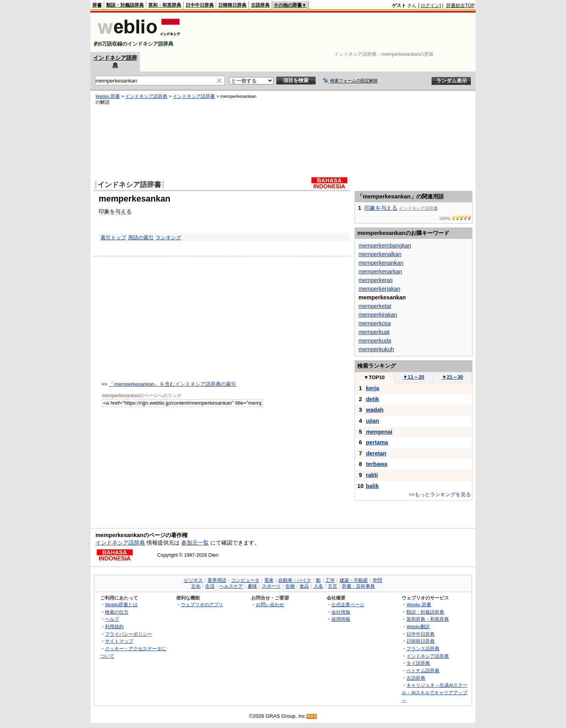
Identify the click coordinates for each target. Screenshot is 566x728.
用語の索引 (141, 237)
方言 (333, 586)
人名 (318, 586)
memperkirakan (378, 315)
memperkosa (375, 323)
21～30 (453, 377)
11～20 (414, 377)
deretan (376, 453)
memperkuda (375, 341)
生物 (290, 586)
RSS (312, 716)
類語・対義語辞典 (125, 5)
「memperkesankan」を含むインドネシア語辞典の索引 (173, 384)
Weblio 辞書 (108, 96)
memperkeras (376, 280)
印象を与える (115, 211)
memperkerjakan (379, 289)
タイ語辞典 (418, 663)
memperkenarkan (380, 271)
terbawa (377, 464)
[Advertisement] (332, 32)
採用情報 (341, 619)
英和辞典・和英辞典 (428, 619)
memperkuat (374, 332)
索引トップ (113, 237)
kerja (373, 388)
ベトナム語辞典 (423, 670)
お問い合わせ (270, 604)
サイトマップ (119, 641)
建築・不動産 (354, 580)
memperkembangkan (385, 246)
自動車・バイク (295, 580)
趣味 (252, 586)
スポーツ (271, 586)
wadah (375, 410)
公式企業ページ (348, 604)
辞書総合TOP (460, 6)
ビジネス (193, 580)
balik (372, 486)
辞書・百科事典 (358, 586)
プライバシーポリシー (129, 634)
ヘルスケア (231, 586)
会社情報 (341, 612)
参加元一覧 (195, 543)
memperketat (375, 306)
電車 (269, 580)
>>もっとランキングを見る (440, 494)
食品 (304, 586)
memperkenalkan (380, 254)
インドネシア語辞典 (146, 96)
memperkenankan (381, 263)
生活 (210, 586)
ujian (373, 421)
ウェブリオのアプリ (202, 604)
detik (373, 399)
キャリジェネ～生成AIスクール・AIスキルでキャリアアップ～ (435, 692)
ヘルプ (112, 619)
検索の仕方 (117, 612)
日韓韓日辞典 (232, 5)
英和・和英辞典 (165, 5)
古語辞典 (260, 5)
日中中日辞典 (200, 5)
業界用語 (217, 580)
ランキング (168, 237)
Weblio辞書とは (121, 604)
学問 (377, 580)
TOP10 (374, 377)
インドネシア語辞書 (194, 96)
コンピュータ (245, 580)
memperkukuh (376, 349)
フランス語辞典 (423, 648)
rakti (372, 475)
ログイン (430, 6)
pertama (377, 442)
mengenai (379, 432)
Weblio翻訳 (418, 626)
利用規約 (114, 626)
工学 (330, 580)
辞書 (97, 5)
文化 (196, 586)
